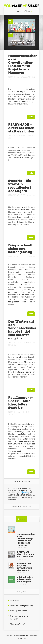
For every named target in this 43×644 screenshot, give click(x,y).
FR (27, 636)
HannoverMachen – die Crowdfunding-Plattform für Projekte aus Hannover (22, 26)
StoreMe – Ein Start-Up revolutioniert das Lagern (20, 186)
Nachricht (25, 492)
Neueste (22, 519)
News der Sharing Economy (22, 606)
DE (24, 636)
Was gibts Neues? (18, 624)
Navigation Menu (23, 11)
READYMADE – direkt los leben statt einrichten (23, 42)
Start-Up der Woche (19, 611)
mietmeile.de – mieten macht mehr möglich (25, 579)
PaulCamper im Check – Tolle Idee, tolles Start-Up (21, 403)
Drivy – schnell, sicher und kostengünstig (21, 249)
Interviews (15, 600)
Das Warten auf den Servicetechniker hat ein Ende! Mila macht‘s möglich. (22, 330)
